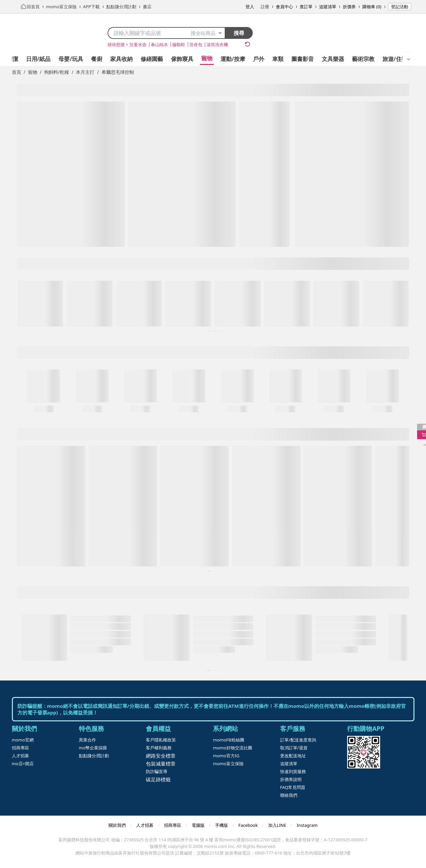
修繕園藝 (152, 59)
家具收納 (121, 59)
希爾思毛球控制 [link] (118, 72)
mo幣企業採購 (93, 748)
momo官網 (23, 740)
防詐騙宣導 (157, 771)
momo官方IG (226, 756)
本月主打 (85, 72)
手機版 (222, 825)
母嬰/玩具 (71, 59)
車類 (278, 59)
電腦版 (198, 825)
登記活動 (400, 7)
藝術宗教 (363, 59)
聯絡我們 (289, 795)
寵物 (207, 58)
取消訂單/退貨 (294, 748)
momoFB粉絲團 (228, 740)
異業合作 (87, 740)
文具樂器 (333, 59)
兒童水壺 (138, 44)
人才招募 (20, 756)
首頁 (16, 72)
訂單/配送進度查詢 (298, 740)
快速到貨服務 (293, 771)
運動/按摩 (233, 59)
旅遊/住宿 (395, 59)
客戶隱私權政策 (161, 740)
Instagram (307, 825)
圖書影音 (303, 59)
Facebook (248, 825)
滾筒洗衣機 (217, 44)
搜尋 (239, 33)
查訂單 (306, 7)
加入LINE (277, 825)
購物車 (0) (372, 7)
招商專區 (20, 748)
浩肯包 (196, 44)
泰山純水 (159, 44)
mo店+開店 (23, 764)
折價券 (349, 7)
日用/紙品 (38, 59)
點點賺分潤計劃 (94, 756)
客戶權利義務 (159, 748)
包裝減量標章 (161, 764)
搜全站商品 (206, 33)
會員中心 (284, 7)
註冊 (265, 7)
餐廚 (97, 59)
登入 (250, 7)
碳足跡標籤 (158, 779)
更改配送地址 (293, 756)
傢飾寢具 (182, 59)
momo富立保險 (228, 764)
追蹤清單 (328, 7)
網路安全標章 (161, 756)
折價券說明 (291, 779)
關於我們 (117, 825)
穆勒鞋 (179, 44)
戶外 (259, 59)
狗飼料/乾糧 (57, 72)
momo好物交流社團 (232, 748)
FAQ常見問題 (293, 787)
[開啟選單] (409, 59)
